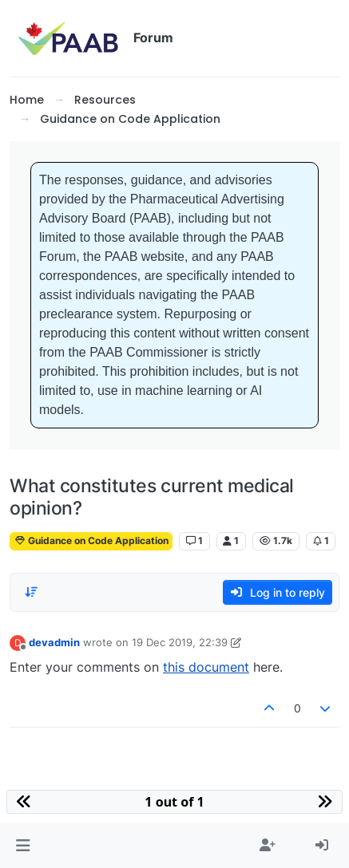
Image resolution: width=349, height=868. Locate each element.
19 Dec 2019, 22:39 (180, 642)
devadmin (54, 642)
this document (206, 667)
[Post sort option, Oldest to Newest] (31, 592)
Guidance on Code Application (91, 541)
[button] (23, 846)
